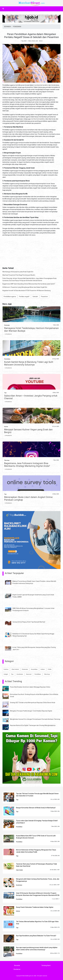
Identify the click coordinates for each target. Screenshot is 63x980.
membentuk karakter (41, 85)
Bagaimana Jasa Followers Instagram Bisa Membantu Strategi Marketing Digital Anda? (27, 465)
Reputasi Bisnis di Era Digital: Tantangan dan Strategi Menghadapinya (33, 725)
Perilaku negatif (24, 297)
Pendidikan (7, 359)
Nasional (29, 674)
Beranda (17, 965)
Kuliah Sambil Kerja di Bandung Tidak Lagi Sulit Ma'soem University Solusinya (29, 363)
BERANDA (7, 27)
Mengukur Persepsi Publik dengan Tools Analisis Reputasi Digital (31, 711)
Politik (50, 669)
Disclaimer (17, 969)
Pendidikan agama (10, 297)
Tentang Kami (46, 965)
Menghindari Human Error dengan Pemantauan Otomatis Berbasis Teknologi (35, 719)
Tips (5, 393)
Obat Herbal (15, 669)
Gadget (6, 674)
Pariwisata (7, 325)
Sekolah (35, 297)
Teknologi (7, 460)
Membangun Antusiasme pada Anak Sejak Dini (18, 272)
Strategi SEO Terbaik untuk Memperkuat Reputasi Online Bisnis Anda (33, 703)
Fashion (6, 669)
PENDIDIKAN (17, 27)
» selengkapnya (8, 334)
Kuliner (6, 427)
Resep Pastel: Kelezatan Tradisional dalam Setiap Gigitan (35, 907)
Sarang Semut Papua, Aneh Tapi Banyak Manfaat (29, 622)
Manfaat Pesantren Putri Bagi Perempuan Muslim (19, 275)
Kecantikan (34, 669)
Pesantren (44, 297)
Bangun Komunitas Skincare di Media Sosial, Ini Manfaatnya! (36, 808)
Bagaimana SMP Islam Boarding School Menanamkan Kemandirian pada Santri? (29, 284)
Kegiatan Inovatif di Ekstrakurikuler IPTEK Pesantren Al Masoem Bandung (27, 291)
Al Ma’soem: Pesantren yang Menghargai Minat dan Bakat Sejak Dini (25, 287)
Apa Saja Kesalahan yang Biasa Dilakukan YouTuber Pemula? (36, 936)
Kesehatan (20, 674)
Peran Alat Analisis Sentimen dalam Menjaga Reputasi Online (30, 687)
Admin (41, 41)
